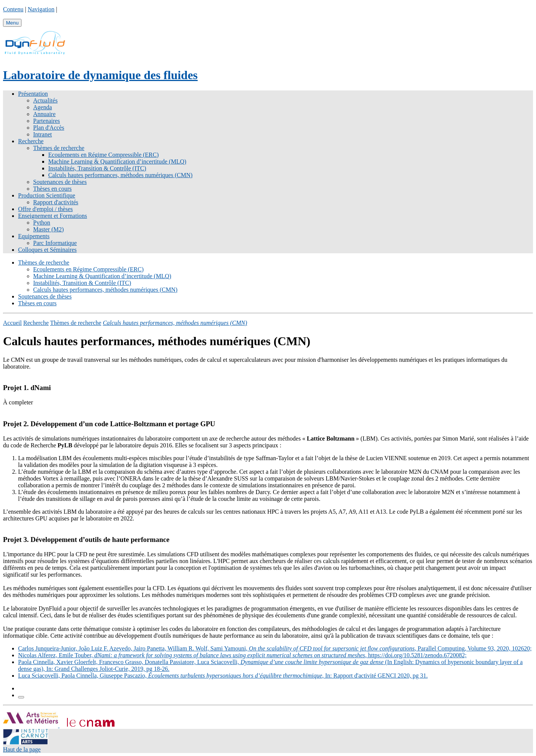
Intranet (43, 134)
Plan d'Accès (49, 128)
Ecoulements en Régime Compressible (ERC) (103, 155)
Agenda (43, 107)
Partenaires (47, 121)
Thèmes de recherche (59, 148)
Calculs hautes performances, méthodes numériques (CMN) (120, 175)
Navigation (41, 9)
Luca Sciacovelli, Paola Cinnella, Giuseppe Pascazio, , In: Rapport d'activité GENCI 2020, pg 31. (223, 676)
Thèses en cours (52, 189)
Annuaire (44, 114)
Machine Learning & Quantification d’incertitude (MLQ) (117, 161)
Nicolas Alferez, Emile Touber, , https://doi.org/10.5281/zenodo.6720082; (242, 655)
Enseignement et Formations (53, 216)
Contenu (13, 9)
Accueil (12, 323)
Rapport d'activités (56, 202)
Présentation (33, 94)
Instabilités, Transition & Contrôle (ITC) (97, 168)
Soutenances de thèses (60, 182)
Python (42, 223)
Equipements (34, 236)
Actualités (45, 100)
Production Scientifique (47, 195)
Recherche (31, 141)
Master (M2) (48, 229)
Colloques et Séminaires (47, 250)
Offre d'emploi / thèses (45, 209)
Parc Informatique (55, 243)
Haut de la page (22, 749)
